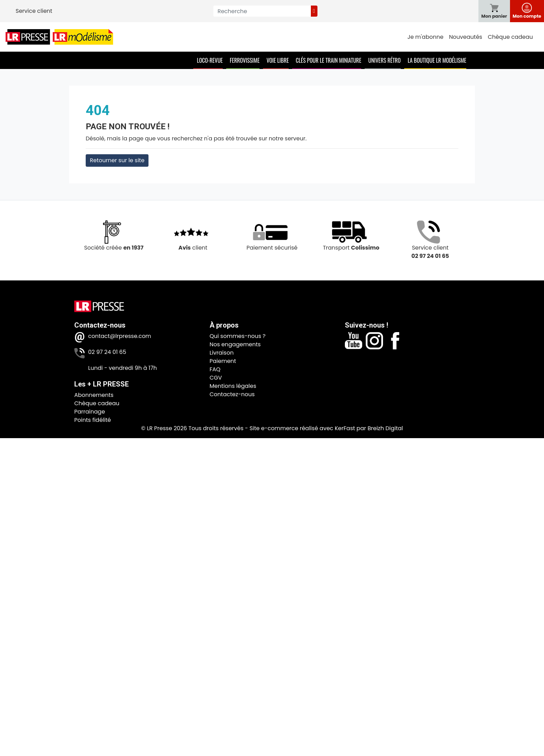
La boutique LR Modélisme (437, 60)
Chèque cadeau (510, 37)
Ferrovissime (245, 60)
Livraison (222, 353)
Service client (34, 11)
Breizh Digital (385, 428)
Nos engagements (235, 344)
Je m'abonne (425, 37)
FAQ (215, 369)
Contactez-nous (232, 394)
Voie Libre (278, 60)
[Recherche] (262, 11)
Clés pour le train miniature (328, 60)
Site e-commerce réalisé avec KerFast (302, 428)
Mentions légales (233, 386)
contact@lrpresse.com (120, 336)
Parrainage (90, 412)
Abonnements (94, 395)
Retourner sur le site (117, 160)
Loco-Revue (210, 60)
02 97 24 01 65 (107, 352)
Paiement (223, 361)
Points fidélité (93, 420)
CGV (216, 378)
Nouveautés (466, 37)
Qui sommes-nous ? (237, 336)
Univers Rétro (384, 60)
